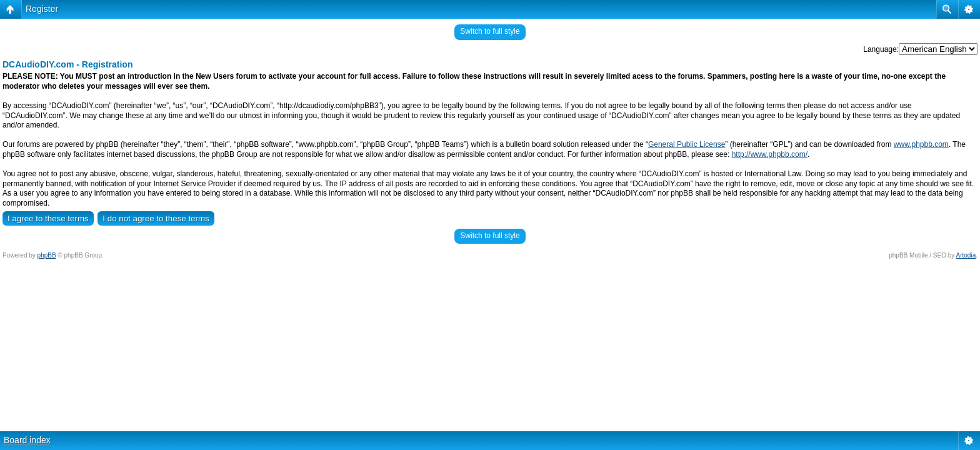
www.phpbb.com (921, 144)
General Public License (687, 144)
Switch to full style (490, 31)
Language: (881, 49)
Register (42, 9)
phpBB (47, 255)
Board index (27, 440)
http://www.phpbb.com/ (770, 154)
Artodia (966, 255)
